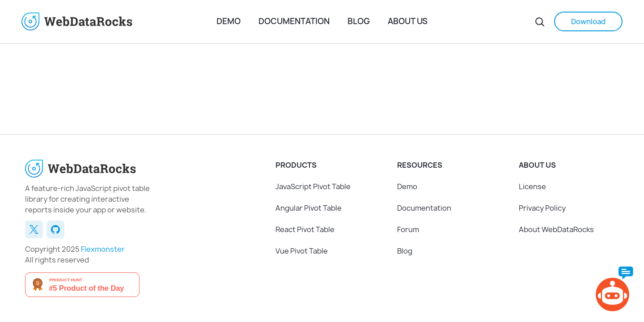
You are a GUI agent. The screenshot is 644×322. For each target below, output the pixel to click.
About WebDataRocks (556, 229)
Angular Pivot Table (309, 208)
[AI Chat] (614, 289)
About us (408, 21)
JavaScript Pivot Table (313, 186)
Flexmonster (103, 249)
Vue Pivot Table (302, 251)
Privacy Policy (542, 208)
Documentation (294, 21)
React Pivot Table (305, 229)
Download (588, 21)
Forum (408, 229)
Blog (359, 21)
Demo (229, 21)
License (532, 186)
